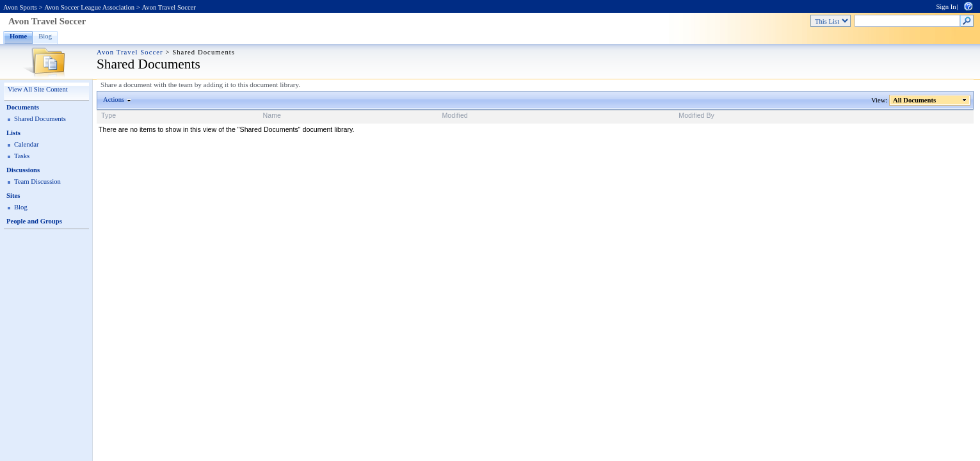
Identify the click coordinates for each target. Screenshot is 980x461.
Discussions (23, 170)
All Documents (915, 100)
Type (108, 115)
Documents (23, 107)
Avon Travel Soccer (168, 7)
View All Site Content (38, 89)
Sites (13, 196)
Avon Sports (20, 7)
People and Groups (34, 221)
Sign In (946, 7)
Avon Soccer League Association (89, 7)
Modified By (696, 115)
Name (272, 115)
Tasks (22, 156)
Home (18, 36)
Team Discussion (37, 182)
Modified (454, 115)
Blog (45, 36)
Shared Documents (40, 119)
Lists (13, 133)
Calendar (26, 144)
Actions (114, 100)
